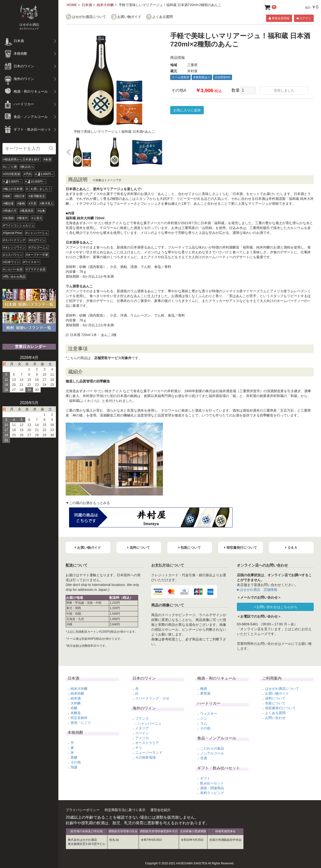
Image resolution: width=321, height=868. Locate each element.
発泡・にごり (81, 723)
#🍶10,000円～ (36, 182)
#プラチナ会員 (36, 269)
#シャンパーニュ (37, 233)
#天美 (32, 204)
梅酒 (204, 689)
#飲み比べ (27, 167)
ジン (204, 718)
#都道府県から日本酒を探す (22, 159)
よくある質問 (162, 17)
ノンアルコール (212, 753)
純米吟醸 (77, 693)
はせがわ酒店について (89, 17)
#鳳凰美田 (27, 211)
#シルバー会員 (13, 269)
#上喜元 (37, 218)
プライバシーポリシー (83, 810)
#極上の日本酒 (13, 189)
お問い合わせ (275, 718)
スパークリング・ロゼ (152, 698)
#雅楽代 (23, 218)
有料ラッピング (212, 793)
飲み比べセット (212, 783)
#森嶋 (21, 204)
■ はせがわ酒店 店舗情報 (257, 590)
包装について (275, 703)
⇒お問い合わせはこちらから (275, 607)
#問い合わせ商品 (14, 277)
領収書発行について (280, 708)
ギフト (205, 778)
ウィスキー (209, 714)
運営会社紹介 (160, 810)
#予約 (28, 174)
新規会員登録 (279, 18)
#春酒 (48, 159)
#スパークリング (14, 240)
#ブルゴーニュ (39, 248)
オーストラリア (147, 743)
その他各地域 (145, 757)
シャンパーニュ (150, 723)
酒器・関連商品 (212, 788)
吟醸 (74, 708)
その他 (76, 762)
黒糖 (74, 757)
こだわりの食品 (212, 748)
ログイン (304, 18)
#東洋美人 (47, 204)
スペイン (142, 733)
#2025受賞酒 (12, 174)
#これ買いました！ (39, 189)
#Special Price (13, 233)
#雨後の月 (10, 211)
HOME (72, 5)
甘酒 (204, 758)
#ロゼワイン (37, 240)
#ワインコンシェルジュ (19, 225)
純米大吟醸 (105, 5)
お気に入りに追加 (187, 110)
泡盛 (74, 767)
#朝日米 (20, 196)
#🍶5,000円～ (12, 182)
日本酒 (87, 5)
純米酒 (76, 698)
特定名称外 (79, 718)
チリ (139, 748)
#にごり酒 (10, 167)
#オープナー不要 (37, 255)
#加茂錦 (8, 218)
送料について (275, 698)
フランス (142, 718)
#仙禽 (41, 211)
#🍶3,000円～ (45, 174)
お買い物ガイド (129, 17)
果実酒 (205, 693)
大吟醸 (76, 703)
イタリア (142, 728)
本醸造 (76, 713)
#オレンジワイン (14, 248)
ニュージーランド (149, 753)
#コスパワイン (13, 255)
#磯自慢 (8, 204)
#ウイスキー (31, 262)
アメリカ (142, 738)
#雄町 (7, 196)
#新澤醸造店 (37, 196)
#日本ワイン (11, 262)
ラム (204, 723)
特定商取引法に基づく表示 (125, 810)
